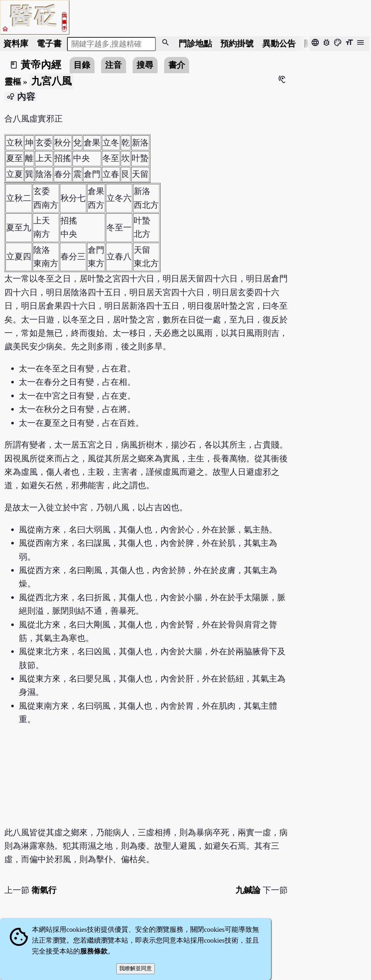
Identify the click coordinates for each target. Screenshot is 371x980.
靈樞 (13, 82)
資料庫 (16, 44)
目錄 (82, 65)
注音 (113, 65)
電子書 (49, 44)
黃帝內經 (41, 65)
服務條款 (94, 951)
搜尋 (145, 65)
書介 (177, 65)
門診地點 (195, 44)
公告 (279, 44)
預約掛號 (237, 44)
